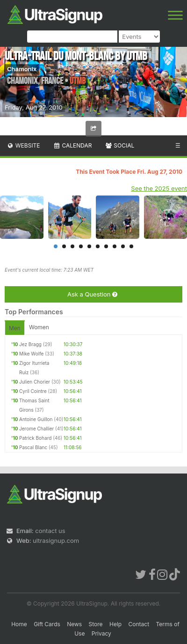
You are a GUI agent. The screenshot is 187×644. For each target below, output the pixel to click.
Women (39, 327)
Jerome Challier (36, 429)
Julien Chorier (35, 382)
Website (23, 145)
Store (96, 624)
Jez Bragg (30, 344)
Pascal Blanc (33, 447)
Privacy (101, 633)
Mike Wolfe (31, 354)
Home (19, 624)
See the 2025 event (159, 188)
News (74, 624)
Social (119, 145)
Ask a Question (92, 294)
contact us (50, 531)
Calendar (73, 145)
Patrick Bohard (35, 438)
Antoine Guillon (36, 419)
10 (131, 246)
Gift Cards (47, 624)
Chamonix (22, 69)
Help (115, 624)
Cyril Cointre (33, 391)
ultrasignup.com (56, 540)
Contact (139, 624)
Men (15, 328)
